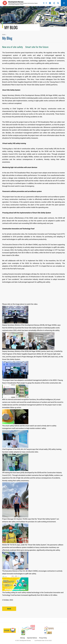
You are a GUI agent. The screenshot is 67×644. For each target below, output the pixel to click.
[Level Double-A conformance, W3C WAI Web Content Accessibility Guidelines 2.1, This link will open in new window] (48, 633)
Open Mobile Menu (64, 3)
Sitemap (23, 638)
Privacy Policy (43, 638)
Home (4, 34)
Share (54, 3)
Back (9, 609)
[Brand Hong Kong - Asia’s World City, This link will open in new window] (28, 628)
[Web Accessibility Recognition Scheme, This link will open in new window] (49, 629)
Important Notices (32, 638)
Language (50, 3)
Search (58, 3)
